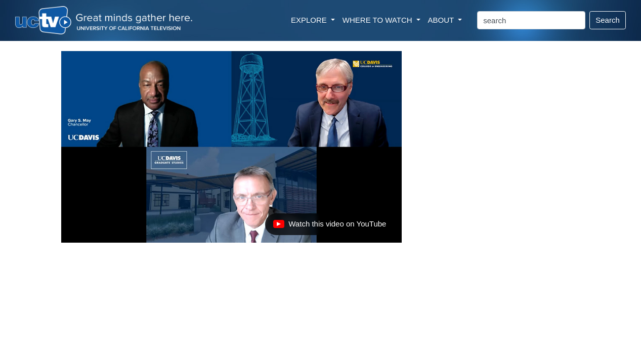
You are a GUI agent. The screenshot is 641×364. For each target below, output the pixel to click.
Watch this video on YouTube (329, 226)
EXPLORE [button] (310, 20)
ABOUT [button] (442, 20)
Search (608, 20)
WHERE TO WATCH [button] (378, 20)
